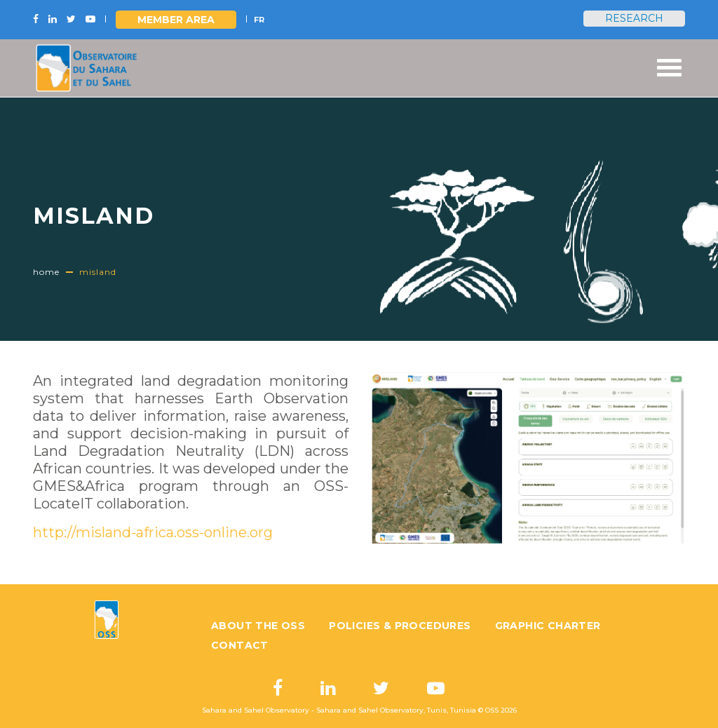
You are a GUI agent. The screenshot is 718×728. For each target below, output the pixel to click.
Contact (240, 645)
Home (46, 272)
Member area (176, 20)
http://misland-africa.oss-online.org (153, 532)
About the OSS (258, 626)
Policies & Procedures (400, 626)
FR (259, 20)
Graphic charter (548, 626)
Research (634, 18)
